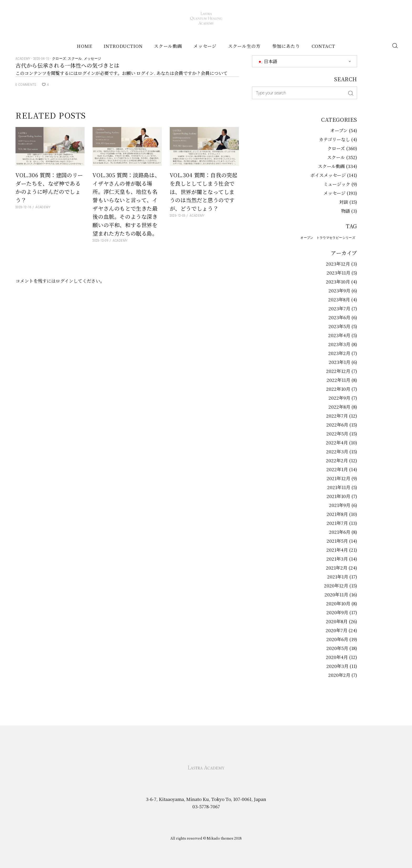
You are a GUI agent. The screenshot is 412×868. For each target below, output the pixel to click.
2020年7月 (336, 630)
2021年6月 (340, 532)
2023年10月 (338, 281)
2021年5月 (337, 541)
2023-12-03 (178, 215)
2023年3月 (339, 344)
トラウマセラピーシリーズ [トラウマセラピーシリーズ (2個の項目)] (336, 238)
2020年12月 (336, 585)
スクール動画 (331, 166)
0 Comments (26, 85)
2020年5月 (337, 648)
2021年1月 (338, 577)
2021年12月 (338, 478)
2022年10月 (338, 389)
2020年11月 (336, 594)
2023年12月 (338, 264)
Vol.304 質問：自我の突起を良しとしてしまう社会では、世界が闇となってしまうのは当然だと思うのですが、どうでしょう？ (204, 192)
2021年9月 (340, 505)
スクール (75, 59)
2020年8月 (337, 621)
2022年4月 (337, 442)
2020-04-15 (42, 59)
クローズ (59, 59)
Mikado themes (220, 838)
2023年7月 (339, 308)
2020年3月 (337, 666)
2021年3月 (337, 559)
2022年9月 (339, 398)
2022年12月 (338, 371)
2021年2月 (337, 568)
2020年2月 (339, 675)
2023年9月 (339, 290)
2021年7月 (337, 523)
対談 (344, 202)
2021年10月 (338, 496)
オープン (339, 130)
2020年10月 (338, 603)
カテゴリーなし (334, 139)
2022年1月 (337, 469)
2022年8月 (339, 407)
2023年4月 (339, 335)
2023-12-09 (100, 240)
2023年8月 (339, 299)
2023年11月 (338, 273)
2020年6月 (337, 639)
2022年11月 (338, 380)
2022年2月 (337, 460)
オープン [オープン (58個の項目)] (307, 238)
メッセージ (93, 59)
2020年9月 (337, 612)
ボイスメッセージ (328, 175)
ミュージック (337, 184)
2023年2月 (339, 353)
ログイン (145, 73)
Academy (23, 59)
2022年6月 (337, 425)
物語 (346, 211)
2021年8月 (337, 514)
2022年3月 (337, 451)
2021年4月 (337, 550)
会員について (214, 73)
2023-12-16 (23, 207)
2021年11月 (339, 487)
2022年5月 (337, 433)
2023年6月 (339, 317)
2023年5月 (339, 326)
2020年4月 (337, 657)
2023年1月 (339, 362)
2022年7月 (337, 416)
